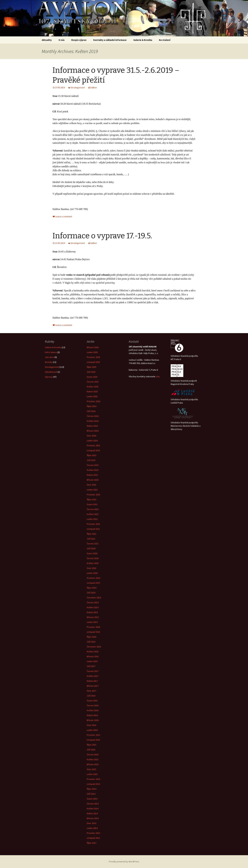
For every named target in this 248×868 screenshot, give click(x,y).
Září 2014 (91, 794)
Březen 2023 (93, 480)
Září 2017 (91, 666)
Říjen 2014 (92, 789)
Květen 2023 (93, 470)
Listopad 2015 (93, 740)
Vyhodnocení (51, 372)
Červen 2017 (93, 671)
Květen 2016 (93, 710)
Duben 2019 (92, 612)
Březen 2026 (93, 347)
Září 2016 (91, 696)
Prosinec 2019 (93, 578)
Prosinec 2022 (93, 495)
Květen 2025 (93, 387)
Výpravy (49, 377)
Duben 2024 (92, 426)
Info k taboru (51, 352)
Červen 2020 (93, 558)
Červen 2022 (93, 509)
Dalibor (94, 88)
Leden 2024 (92, 441)
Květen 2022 (93, 514)
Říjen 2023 (92, 455)
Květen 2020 (93, 563)
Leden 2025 (92, 396)
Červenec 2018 (94, 647)
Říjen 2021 (92, 534)
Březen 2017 (93, 686)
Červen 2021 (93, 544)
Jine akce (49, 357)
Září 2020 (91, 548)
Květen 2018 (93, 652)
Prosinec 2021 (93, 524)
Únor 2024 (91, 436)
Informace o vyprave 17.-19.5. (102, 236)
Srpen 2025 (92, 377)
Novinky (49, 362)
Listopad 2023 (93, 450)
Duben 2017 (92, 681)
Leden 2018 (92, 661)
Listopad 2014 (93, 784)
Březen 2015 (93, 764)
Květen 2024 (93, 421)
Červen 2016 (93, 705)
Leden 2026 (92, 352)
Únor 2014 (91, 823)
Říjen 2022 (92, 499)
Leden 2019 (92, 622)
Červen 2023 (93, 465)
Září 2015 (91, 750)
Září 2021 (91, 539)
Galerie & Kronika (53, 347)
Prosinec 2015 (93, 735)
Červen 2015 (93, 755)
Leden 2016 (92, 730)
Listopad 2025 (93, 362)
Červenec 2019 (94, 598)
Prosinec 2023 (93, 445)
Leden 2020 (92, 573)
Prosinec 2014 (93, 779)
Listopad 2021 (93, 529)
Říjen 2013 (92, 843)
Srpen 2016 (92, 701)
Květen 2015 (93, 759)
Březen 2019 (93, 617)
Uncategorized (78, 88)
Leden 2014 (92, 828)
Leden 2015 (92, 774)
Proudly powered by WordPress (124, 862)
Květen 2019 (93, 607)
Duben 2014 (92, 813)
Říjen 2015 (92, 745)
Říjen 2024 (92, 406)
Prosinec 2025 (93, 357)
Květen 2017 (93, 676)
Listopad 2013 (93, 838)
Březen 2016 (93, 720)
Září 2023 (91, 460)
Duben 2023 (92, 475)
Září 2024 (91, 411)
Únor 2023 (91, 485)
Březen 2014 (93, 818)
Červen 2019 (93, 602)
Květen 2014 (93, 808)
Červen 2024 (93, 416)
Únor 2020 (91, 568)
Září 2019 (91, 593)
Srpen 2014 (92, 799)
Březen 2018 (93, 656)
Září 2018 (91, 642)
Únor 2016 (91, 725)
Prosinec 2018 (93, 627)
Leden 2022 (92, 519)
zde (158, 376)
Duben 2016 (92, 715)
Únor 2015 (91, 769)
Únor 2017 (91, 691)
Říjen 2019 (92, 588)
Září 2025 (91, 372)
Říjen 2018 (92, 637)
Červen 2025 (93, 382)
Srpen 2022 (92, 504)
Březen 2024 (93, 431)
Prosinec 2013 (93, 833)
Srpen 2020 (92, 553)
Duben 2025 (92, 392)
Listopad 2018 (93, 632)
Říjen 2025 (92, 367)
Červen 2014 (93, 804)
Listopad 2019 (93, 583)
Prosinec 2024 (93, 401)
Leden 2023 (92, 490)
